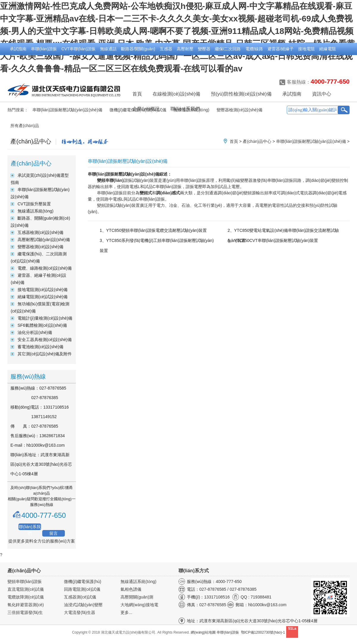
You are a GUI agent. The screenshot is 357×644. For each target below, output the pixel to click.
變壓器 (204, 49)
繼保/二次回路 (228, 49)
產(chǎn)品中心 (257, 141)
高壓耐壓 (185, 49)
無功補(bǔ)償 (22, 61)
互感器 (166, 49)
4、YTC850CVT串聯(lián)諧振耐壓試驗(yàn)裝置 (273, 240)
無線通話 (108, 49)
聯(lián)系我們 (30, 527)
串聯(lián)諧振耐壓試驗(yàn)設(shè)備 (67, 110)
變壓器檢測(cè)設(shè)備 (40, 247)
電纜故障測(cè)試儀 (26, 597)
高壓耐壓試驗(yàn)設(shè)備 (44, 240)
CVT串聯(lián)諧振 (78, 49)
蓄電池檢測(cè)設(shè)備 (40, 347)
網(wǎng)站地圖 (203, 632)
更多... (126, 612)
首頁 (137, 94)
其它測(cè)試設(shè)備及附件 (45, 354)
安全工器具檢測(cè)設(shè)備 (45, 340)
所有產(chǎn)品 (25, 126)
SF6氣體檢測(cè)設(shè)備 (42, 325)
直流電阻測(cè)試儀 (26, 589)
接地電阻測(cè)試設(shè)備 (43, 290)
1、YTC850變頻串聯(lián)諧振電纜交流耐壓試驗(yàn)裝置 (153, 230)
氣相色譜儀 (131, 589)
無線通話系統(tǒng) (36, 211)
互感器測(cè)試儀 (80, 597)
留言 (54, 533)
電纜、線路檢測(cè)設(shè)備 (45, 268)
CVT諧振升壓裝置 (34, 204)
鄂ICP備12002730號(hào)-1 (263, 632)
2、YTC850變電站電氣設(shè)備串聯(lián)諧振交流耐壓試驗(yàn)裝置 (283, 232)
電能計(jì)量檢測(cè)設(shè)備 (45, 318)
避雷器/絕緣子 (281, 49)
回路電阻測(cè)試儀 (82, 589)
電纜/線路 (254, 49)
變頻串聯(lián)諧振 (25, 582)
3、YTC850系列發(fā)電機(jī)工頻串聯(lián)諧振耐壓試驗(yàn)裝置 (157, 242)
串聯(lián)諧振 (44, 49)
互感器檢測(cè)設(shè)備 (40, 232)
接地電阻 (306, 49)
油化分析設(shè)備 (35, 332)
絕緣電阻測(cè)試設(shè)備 (43, 297)
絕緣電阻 (328, 49)
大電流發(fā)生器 (80, 612)
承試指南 (18, 49)
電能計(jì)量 (49, 61)
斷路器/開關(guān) (138, 49)
